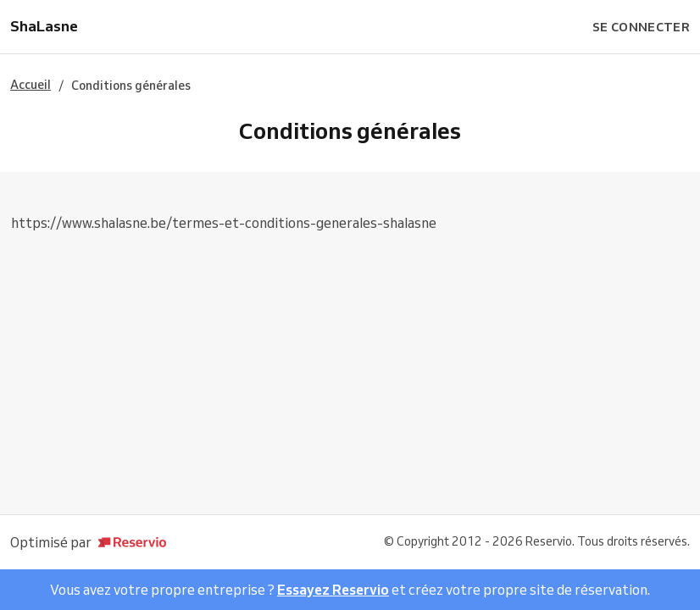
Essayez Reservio (333, 590)
